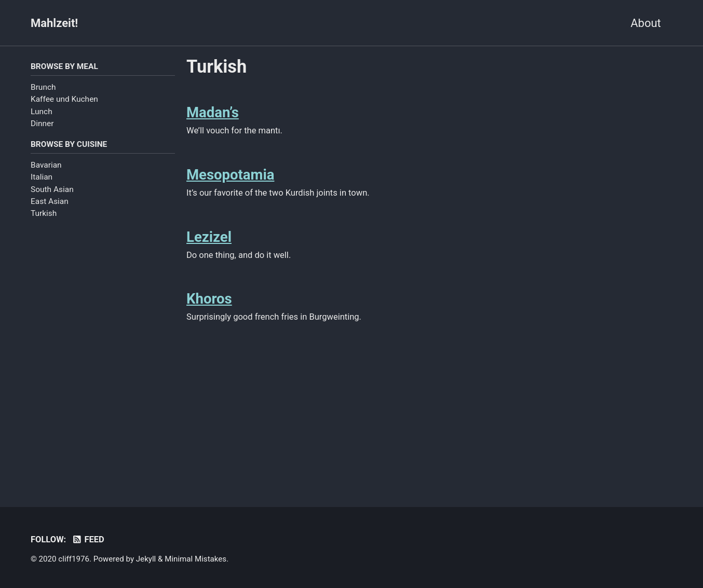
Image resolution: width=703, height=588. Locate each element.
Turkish (44, 213)
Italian (42, 177)
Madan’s (213, 112)
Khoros (209, 299)
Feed (88, 539)
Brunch (43, 87)
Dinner (42, 124)
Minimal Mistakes (195, 559)
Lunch (42, 112)
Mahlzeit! (54, 23)
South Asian (52, 189)
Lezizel (209, 237)
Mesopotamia (230, 175)
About (646, 23)
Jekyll (146, 559)
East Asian (50, 201)
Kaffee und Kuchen (64, 99)
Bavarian (46, 165)
